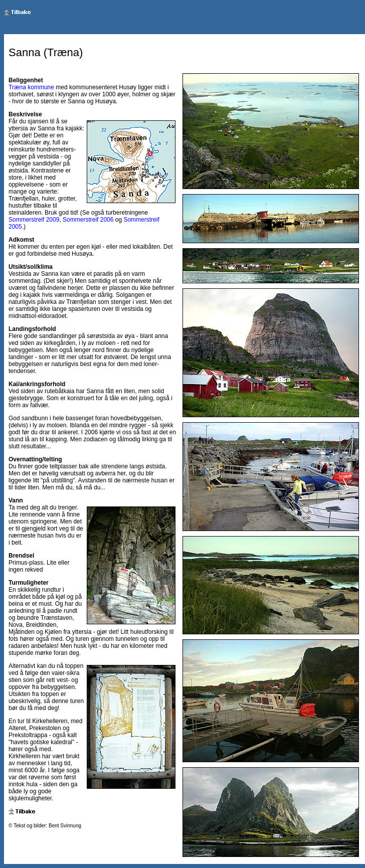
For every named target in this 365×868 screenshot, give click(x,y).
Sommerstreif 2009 (34, 220)
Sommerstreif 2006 (88, 220)
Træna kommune (31, 87)
